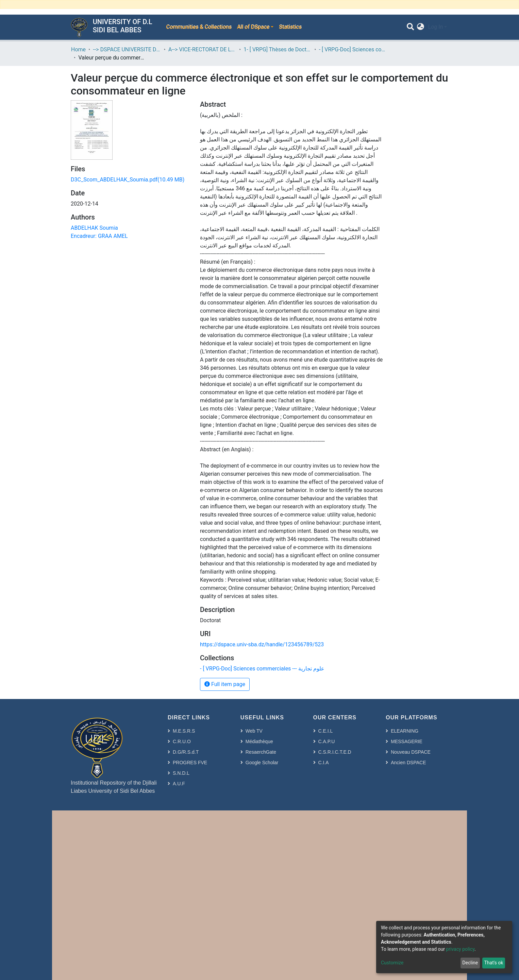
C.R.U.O (182, 741)
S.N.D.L (181, 773)
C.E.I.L (326, 731)
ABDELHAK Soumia (94, 228)
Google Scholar (262, 763)
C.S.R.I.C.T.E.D (335, 752)
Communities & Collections (199, 27)
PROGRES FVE (190, 763)
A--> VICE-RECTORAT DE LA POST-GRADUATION (202, 49)
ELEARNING (405, 731)
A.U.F (179, 784)
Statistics (290, 27)
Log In (435, 27)
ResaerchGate (261, 752)
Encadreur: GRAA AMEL (99, 236)
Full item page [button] (225, 684)
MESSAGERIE (407, 741)
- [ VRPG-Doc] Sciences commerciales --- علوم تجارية (353, 49)
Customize (392, 963)
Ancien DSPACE (408, 763)
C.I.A (324, 763)
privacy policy (460, 949)
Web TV (254, 731)
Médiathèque (259, 741)
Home (78, 49)
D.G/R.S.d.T (186, 752)
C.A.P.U (327, 741)
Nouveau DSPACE (411, 752)
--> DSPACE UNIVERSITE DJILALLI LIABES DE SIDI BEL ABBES (127, 49)
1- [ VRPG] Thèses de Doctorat (278, 49)
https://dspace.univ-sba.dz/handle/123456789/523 (262, 644)
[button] (421, 27)
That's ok (493, 963)
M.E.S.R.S (184, 731)
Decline (470, 963)
